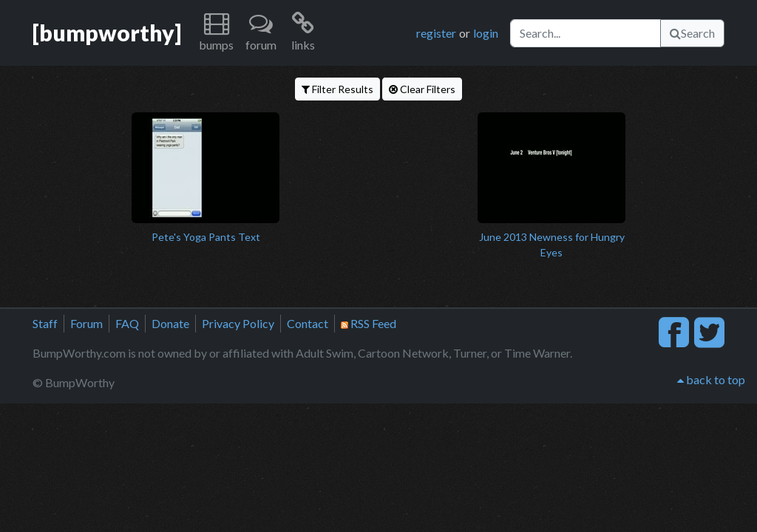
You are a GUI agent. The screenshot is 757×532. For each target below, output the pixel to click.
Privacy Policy (238, 323)
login (486, 33)
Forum (86, 323)
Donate (170, 323)
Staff (45, 323)
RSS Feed (369, 323)
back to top (711, 379)
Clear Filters (422, 89)
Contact (308, 323)
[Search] (585, 33)
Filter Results (337, 89)
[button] (216, 33)
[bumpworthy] (107, 33)
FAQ (127, 323)
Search (692, 33)
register (436, 33)
